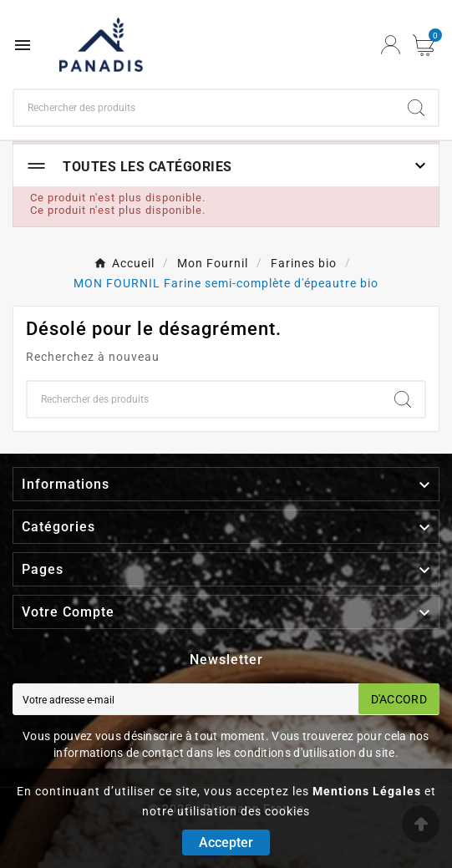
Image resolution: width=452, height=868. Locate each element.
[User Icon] (391, 45)
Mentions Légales (367, 791)
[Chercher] (204, 108)
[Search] (416, 108)
